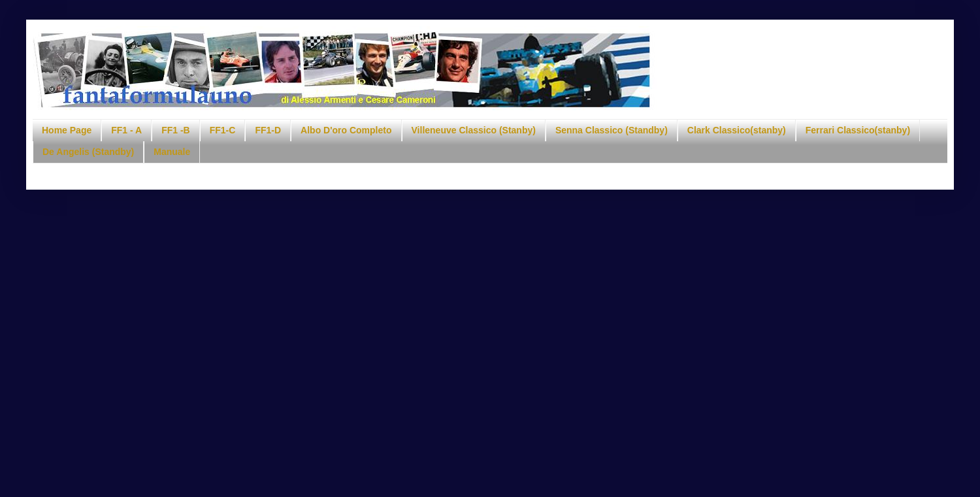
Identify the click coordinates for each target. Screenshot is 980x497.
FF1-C (223, 130)
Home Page (67, 130)
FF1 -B (176, 130)
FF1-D (268, 130)
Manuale (172, 152)
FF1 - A (126, 130)
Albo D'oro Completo (346, 130)
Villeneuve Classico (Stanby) (474, 130)
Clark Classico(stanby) (737, 130)
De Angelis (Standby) (88, 152)
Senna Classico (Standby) (612, 130)
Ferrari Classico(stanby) (858, 130)
